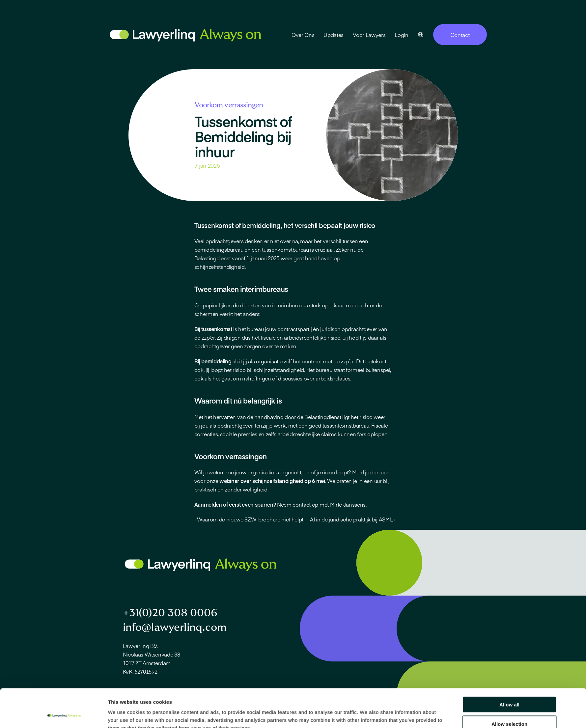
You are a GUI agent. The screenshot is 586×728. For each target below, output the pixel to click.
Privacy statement (141, 714)
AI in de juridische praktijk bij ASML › (353, 519)
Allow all (509, 606)
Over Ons (303, 35)
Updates (334, 35)
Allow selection (509, 625)
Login (401, 35)
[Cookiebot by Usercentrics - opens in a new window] (64, 651)
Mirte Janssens (348, 504)
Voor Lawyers (369, 35)
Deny (509, 644)
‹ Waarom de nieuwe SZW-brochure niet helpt (249, 519)
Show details (367, 650)
